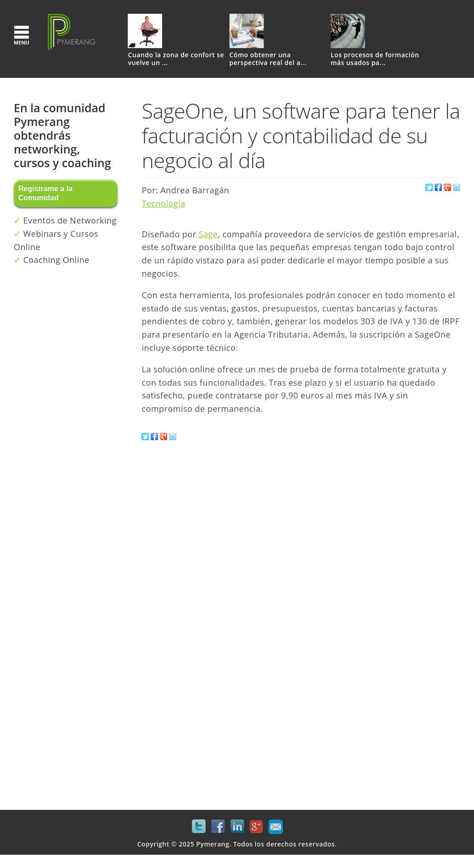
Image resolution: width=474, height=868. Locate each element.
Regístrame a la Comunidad (45, 193)
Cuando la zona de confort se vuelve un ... (176, 59)
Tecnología (163, 203)
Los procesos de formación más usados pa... (375, 59)
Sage (208, 234)
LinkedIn (237, 827)
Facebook (218, 827)
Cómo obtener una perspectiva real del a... (268, 59)
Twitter (199, 827)
